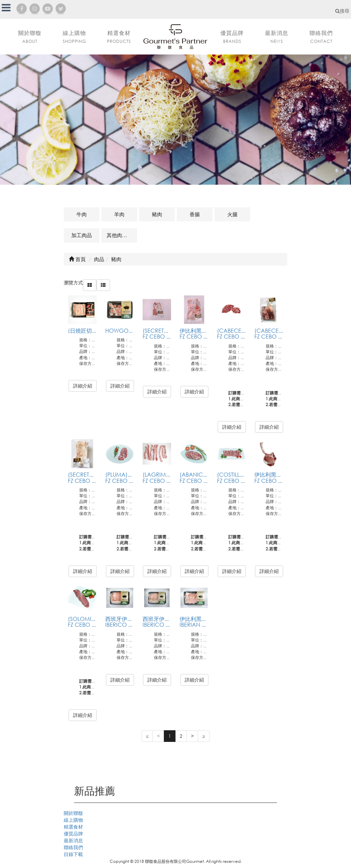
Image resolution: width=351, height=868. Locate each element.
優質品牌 (73, 834)
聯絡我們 (73, 847)
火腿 (232, 214)
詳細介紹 (83, 386)
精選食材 (73, 827)
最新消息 (73, 840)
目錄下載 (73, 854)
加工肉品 (82, 235)
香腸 (195, 214)
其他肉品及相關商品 (122, 235)
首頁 (77, 259)
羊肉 (119, 214)
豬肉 (157, 214)
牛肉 (82, 214)
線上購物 (73, 820)
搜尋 (342, 11)
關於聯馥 (73, 813)
